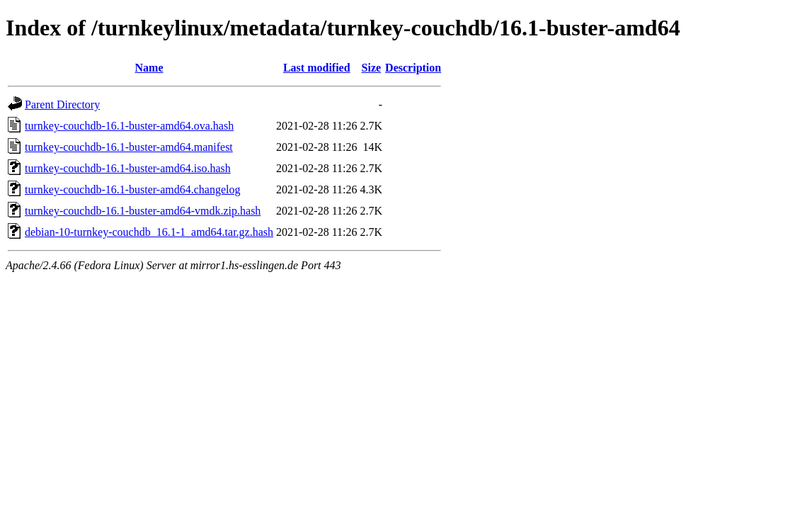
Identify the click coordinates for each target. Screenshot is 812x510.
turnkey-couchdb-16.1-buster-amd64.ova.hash (129, 126)
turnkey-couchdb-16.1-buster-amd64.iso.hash (128, 168)
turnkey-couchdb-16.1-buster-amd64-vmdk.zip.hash (143, 211)
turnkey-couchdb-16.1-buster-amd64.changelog (132, 189)
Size (372, 68)
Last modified (317, 68)
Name (149, 68)
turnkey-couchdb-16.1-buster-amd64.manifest (129, 147)
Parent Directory (62, 104)
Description (413, 68)
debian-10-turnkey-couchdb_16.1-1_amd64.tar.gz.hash (149, 232)
